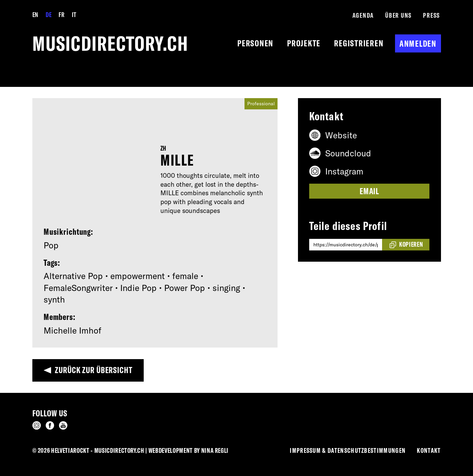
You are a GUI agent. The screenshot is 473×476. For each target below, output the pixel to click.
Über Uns (398, 15)
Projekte (304, 43)
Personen (255, 43)
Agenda (363, 15)
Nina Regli (215, 450)
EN (35, 15)
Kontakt (429, 450)
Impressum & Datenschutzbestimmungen (348, 450)
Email (369, 191)
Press (431, 15)
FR (61, 15)
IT (74, 15)
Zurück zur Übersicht (94, 370)
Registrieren (359, 43)
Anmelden (418, 43)
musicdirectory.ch (110, 43)
